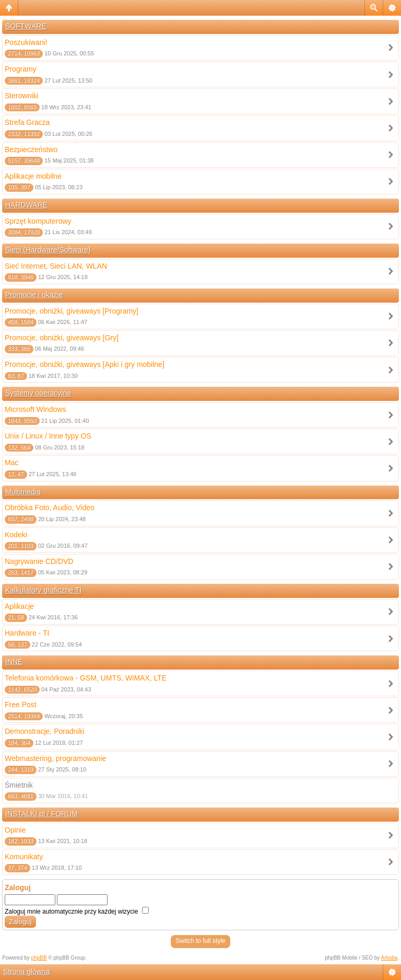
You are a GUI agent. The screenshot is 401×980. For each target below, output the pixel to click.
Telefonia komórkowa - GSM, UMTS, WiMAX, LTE (86, 678)
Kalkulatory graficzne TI (43, 590)
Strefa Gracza (27, 122)
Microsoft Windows (35, 409)
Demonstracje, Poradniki (45, 731)
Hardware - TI (27, 633)
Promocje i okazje (34, 295)
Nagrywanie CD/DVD (39, 561)
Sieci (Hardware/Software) (48, 250)
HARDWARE (26, 205)
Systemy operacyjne (38, 393)
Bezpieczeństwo (31, 149)
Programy (21, 69)
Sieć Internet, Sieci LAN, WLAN (56, 266)
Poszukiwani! (26, 42)
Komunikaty (24, 857)
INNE (14, 662)
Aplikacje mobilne (33, 176)
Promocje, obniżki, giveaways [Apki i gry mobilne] (85, 364)
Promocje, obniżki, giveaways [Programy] (72, 311)
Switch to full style (200, 941)
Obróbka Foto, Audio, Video (50, 508)
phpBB (39, 958)
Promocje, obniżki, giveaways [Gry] (62, 338)
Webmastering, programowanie (55, 758)
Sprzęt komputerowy (38, 221)
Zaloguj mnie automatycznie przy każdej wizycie (77, 912)
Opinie (15, 830)
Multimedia (23, 492)
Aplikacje (19, 606)
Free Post (21, 705)
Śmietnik (19, 785)
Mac (11, 463)
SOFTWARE (26, 26)
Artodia (390, 958)
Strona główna (27, 972)
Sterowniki (22, 96)
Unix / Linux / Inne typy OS (48, 436)
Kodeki (16, 535)
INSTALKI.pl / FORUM (42, 814)
